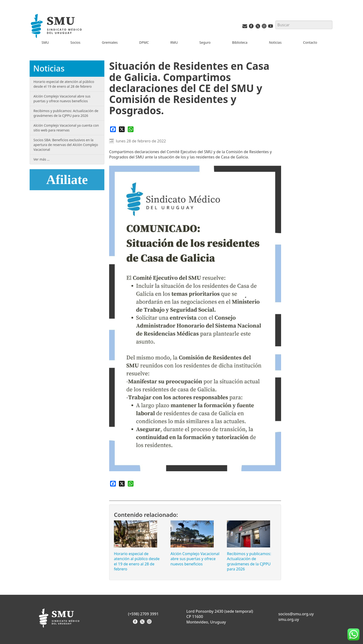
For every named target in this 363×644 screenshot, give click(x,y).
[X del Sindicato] (143, 623)
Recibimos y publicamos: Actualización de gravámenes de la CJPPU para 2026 (249, 561)
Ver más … (42, 159)
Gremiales (110, 42)
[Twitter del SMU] (258, 27)
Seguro (205, 42)
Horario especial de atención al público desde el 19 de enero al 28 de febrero (137, 561)
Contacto (310, 42)
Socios (75, 42)
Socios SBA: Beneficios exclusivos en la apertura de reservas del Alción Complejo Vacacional (66, 145)
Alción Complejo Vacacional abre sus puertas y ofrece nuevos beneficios (195, 559)
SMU (45, 42)
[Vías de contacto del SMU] (245, 27)
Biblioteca (240, 42)
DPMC (144, 42)
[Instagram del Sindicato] (150, 623)
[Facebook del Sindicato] (136, 623)
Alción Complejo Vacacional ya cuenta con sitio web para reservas (66, 128)
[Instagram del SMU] (264, 27)
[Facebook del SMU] (251, 27)
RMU (174, 42)
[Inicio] (57, 27)
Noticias (275, 42)
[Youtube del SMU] (271, 27)
